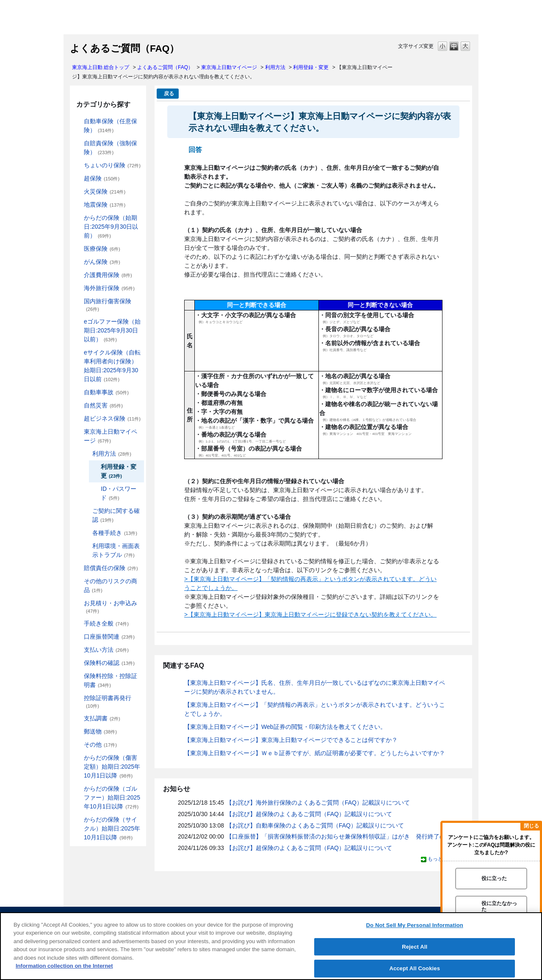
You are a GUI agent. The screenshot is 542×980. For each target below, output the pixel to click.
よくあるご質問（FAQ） (165, 67)
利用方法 (275, 67)
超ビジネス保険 (112, 418)
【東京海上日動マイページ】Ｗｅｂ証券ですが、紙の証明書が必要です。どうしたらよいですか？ (315, 753)
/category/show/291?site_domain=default (78, 353)
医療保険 (102, 249)
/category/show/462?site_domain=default (78, 758)
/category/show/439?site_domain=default (78, 432)
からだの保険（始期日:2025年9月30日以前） (111, 227)
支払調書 (102, 718)
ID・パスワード (119, 493)
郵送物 (100, 731)
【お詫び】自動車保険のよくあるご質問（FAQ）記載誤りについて (315, 825)
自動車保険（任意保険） (111, 126)
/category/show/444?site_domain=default (86, 533)
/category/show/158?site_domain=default (78, 262)
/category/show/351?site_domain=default (78, 698)
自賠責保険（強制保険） (111, 148)
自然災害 (103, 405)
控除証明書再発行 (108, 702)
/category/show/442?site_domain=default (86, 511)
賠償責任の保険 (111, 568)
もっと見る (440, 859)
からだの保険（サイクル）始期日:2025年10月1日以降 (112, 828)
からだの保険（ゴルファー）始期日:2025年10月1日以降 (112, 797)
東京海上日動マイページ (229, 67)
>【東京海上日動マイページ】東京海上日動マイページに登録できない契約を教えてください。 (310, 615)
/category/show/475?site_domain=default (78, 789)
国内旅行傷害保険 (108, 305)
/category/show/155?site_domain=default (78, 249)
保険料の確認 (109, 663)
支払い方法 (106, 650)
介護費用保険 (108, 275)
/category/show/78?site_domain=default (78, 301)
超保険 (102, 178)
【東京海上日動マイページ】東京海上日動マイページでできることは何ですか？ (291, 740)
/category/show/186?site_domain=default (78, 165)
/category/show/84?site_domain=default (78, 218)
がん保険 (102, 262)
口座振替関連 (109, 637)
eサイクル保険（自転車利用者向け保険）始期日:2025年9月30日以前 (112, 366)
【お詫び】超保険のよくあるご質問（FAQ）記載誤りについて (309, 814)
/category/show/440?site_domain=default (86, 454)
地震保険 (105, 205)
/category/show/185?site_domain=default (78, 143)
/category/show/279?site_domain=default (78, 322)
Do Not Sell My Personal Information (415, 925)
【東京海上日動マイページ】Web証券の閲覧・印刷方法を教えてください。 (285, 727)
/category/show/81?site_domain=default (78, 288)
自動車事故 (106, 392)
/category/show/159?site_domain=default (78, 406)
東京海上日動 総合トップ (101, 67)
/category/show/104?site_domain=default (78, 179)
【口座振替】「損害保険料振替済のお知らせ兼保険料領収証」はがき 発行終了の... (338, 836)
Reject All (415, 947)
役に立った (494, 878)
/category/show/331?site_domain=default (78, 419)
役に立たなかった (499, 906)
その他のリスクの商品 (111, 586)
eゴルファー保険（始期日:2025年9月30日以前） (112, 330)
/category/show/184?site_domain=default (78, 121)
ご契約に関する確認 (116, 515)
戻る (169, 94)
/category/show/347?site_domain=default (78, 676)
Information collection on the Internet (64, 966)
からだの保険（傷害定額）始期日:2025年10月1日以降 (112, 767)
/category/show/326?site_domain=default (78, 392)
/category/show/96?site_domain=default (78, 192)
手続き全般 (106, 623)
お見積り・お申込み (111, 607)
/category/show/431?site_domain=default (78, 275)
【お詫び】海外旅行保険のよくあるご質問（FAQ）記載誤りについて (318, 803)
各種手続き (115, 533)
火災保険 (105, 191)
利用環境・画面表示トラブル (116, 550)
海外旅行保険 (109, 288)
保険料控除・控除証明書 (111, 680)
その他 (100, 745)
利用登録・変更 (311, 67)
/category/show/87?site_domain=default (78, 205)
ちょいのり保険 (112, 165)
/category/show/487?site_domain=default (78, 820)
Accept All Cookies (415, 968)
